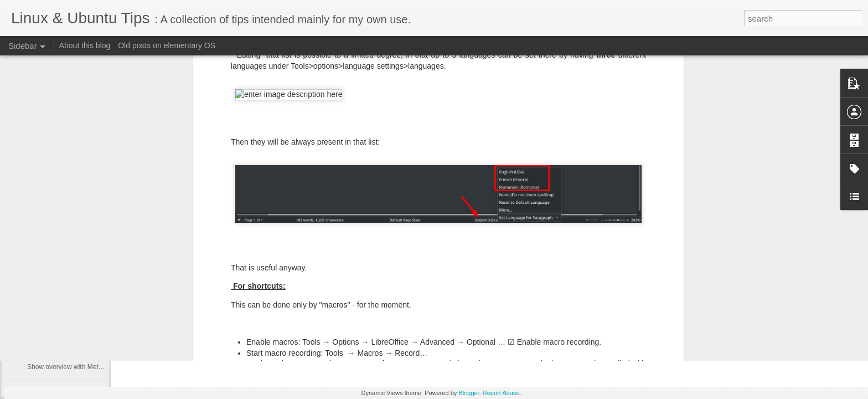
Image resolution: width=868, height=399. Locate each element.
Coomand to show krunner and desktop (85, 342)
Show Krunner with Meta (63, 317)
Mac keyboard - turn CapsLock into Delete (89, 292)
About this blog (85, 45)
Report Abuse (501, 393)
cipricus (378, 291)
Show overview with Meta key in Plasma (86, 367)
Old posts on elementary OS (167, 45)
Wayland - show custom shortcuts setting (87, 267)
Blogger (469, 393)
